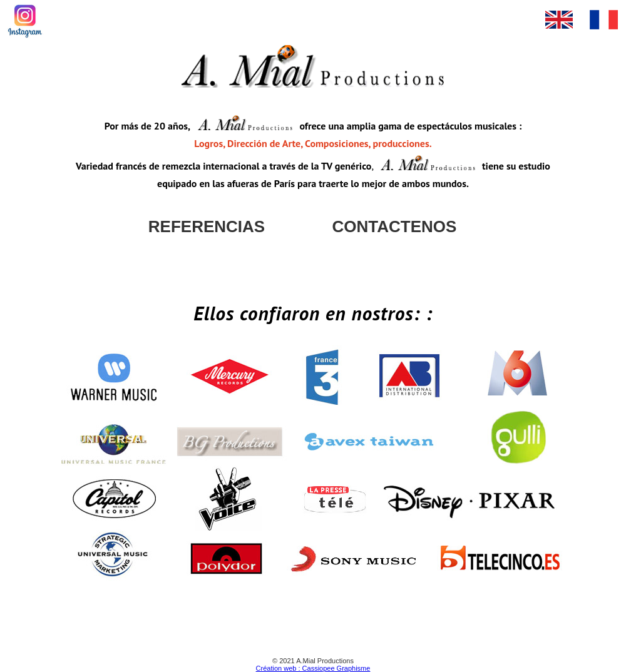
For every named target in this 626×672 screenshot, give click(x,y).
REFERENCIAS (207, 227)
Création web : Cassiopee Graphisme (313, 668)
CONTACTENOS (395, 227)
